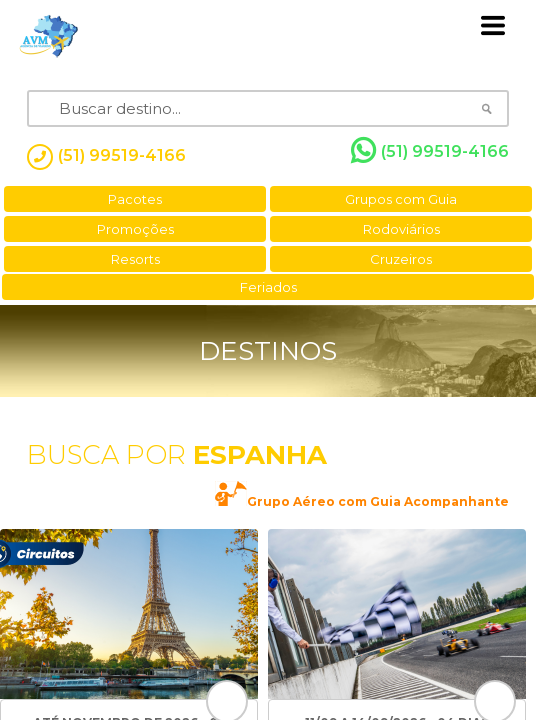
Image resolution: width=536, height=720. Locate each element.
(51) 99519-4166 (430, 151)
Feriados (268, 287)
